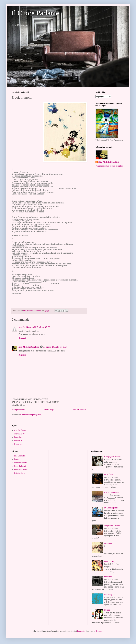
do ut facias (109, 474)
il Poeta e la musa (111, 492)
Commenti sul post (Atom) (31, 415)
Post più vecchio (79, 410)
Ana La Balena (20, 430)
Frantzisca (18, 437)
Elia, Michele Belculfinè (29, 347)
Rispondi (22, 338)
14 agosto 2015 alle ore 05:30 (38, 327)
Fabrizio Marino (21, 463)
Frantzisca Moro (21, 470)
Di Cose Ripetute (111, 508)
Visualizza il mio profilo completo (109, 166)
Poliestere (108, 543)
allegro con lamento (112, 526)
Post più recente (19, 410)
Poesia (17, 459)
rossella (22, 327)
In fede (107, 610)
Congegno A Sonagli (113, 457)
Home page (49, 410)
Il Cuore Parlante (35, 13)
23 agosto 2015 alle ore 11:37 (55, 347)
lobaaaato (81, 631)
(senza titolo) (110, 561)
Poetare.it (18, 441)
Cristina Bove (20, 434)
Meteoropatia (110, 595)
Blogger (99, 631)
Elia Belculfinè (20, 456)
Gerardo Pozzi (20, 466)
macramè (108, 577)
